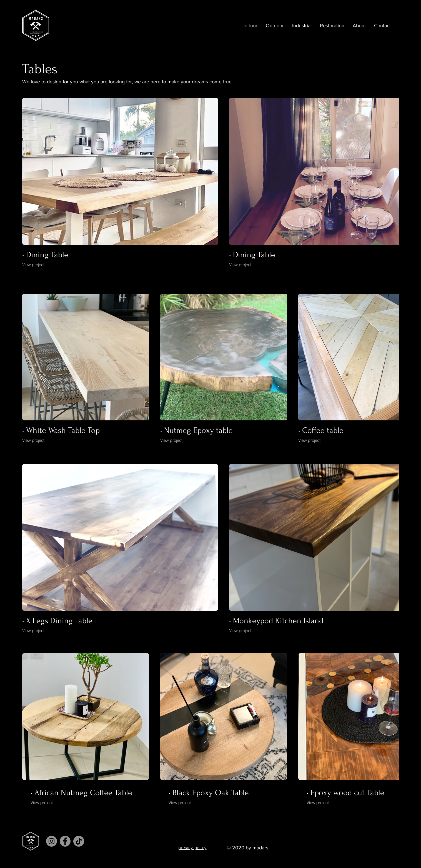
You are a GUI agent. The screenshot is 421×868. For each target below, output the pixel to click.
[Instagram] (52, 841)
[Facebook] (65, 841)
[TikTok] (79, 841)
